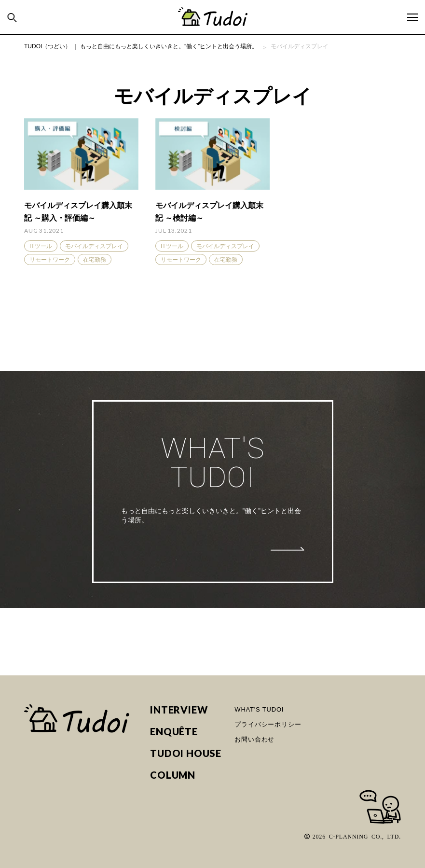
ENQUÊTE (174, 732)
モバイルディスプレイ (94, 246)
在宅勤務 (95, 260)
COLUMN (173, 775)
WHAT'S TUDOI (259, 709)
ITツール (41, 246)
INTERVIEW (179, 710)
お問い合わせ (254, 739)
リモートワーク (50, 260)
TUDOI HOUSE (186, 753)
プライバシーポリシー (268, 724)
